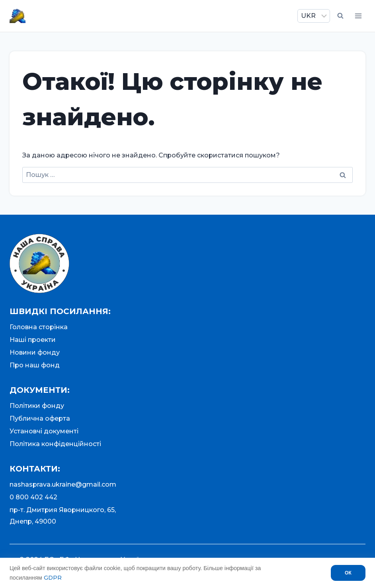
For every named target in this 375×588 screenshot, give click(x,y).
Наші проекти (33, 340)
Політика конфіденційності (55, 444)
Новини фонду (35, 352)
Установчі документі (44, 431)
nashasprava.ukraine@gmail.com (63, 484)
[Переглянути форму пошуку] (340, 16)
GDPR (53, 578)
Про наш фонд (35, 365)
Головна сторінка (39, 327)
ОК (348, 573)
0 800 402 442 (33, 497)
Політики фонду (37, 406)
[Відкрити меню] (358, 16)
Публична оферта (40, 418)
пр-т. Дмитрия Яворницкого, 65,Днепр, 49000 (63, 516)
